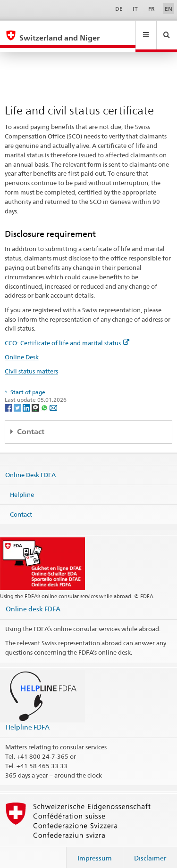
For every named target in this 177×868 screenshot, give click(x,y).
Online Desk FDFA (30, 466)
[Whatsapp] (45, 398)
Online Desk (22, 348)
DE (119, 9)
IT (135, 9)
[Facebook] (9, 398)
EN (169, 9)
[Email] (53, 398)
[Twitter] (18, 398)
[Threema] (36, 398)
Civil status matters (31, 362)
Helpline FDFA (28, 718)
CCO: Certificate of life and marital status (67, 334)
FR (152, 9)
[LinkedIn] (27, 398)
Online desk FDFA (33, 600)
